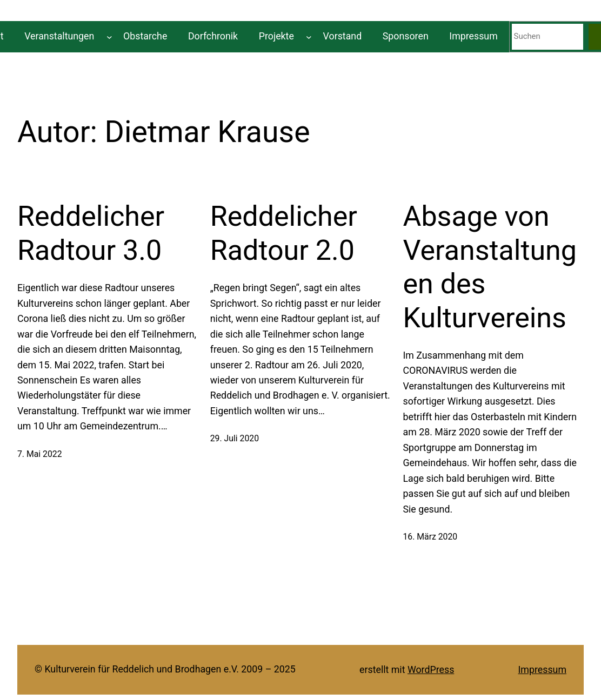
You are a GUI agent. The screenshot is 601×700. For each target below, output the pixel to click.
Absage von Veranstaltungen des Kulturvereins (490, 267)
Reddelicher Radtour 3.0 (91, 233)
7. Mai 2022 (40, 454)
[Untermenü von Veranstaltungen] (109, 36)
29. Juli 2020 (235, 438)
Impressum (542, 669)
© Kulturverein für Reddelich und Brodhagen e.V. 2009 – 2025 (165, 669)
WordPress (431, 669)
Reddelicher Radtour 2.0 (284, 233)
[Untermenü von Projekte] (309, 36)
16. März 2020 (430, 537)
